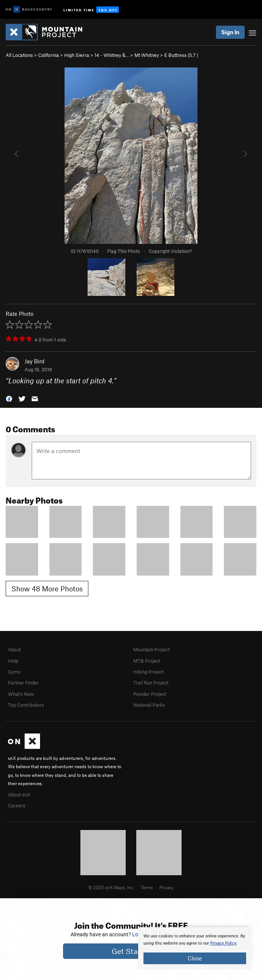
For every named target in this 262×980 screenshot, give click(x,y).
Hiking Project (148, 672)
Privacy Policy (223, 943)
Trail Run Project (151, 683)
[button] (9, 398)
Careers (17, 805)
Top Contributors (26, 705)
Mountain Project (151, 649)
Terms (147, 887)
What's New (21, 694)
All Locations (19, 55)
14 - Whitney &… (112, 55)
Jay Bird (35, 361)
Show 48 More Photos (47, 589)
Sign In (230, 32)
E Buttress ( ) (181, 55)
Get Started (131, 951)
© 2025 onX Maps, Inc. (111, 887)
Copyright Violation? (170, 251)
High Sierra (77, 55)
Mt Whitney (147, 55)
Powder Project (150, 694)
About (14, 649)
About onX (19, 795)
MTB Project (147, 661)
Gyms (14, 672)
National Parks (149, 705)
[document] (195, 948)
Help (13, 661)
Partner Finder (23, 683)
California (49, 55)
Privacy (166, 887)
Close (195, 958)
